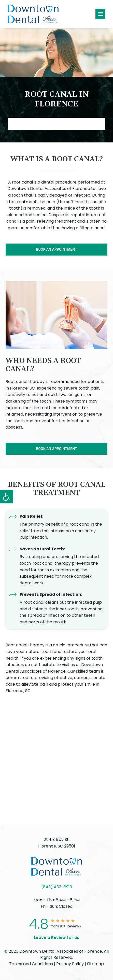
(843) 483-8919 (57, 887)
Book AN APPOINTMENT (56, 124)
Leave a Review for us (56, 937)
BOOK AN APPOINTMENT (56, 249)
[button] (7, 497)
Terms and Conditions (31, 964)
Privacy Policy (70, 964)
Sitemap (95, 964)
